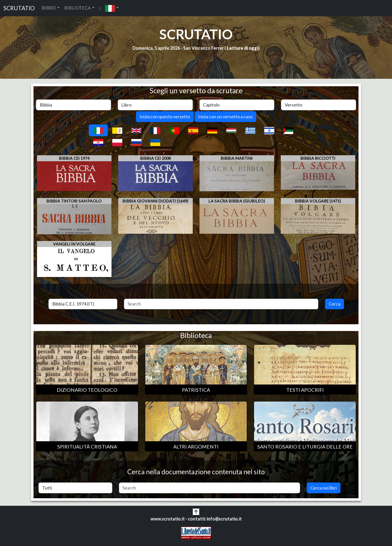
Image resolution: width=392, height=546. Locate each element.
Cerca (335, 304)
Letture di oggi (242, 48)
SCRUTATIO (19, 8)
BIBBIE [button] (49, 8)
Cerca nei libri (323, 488)
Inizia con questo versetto (165, 116)
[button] (112, 8)
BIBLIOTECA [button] (77, 8)
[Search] (221, 304)
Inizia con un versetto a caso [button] (225, 116)
